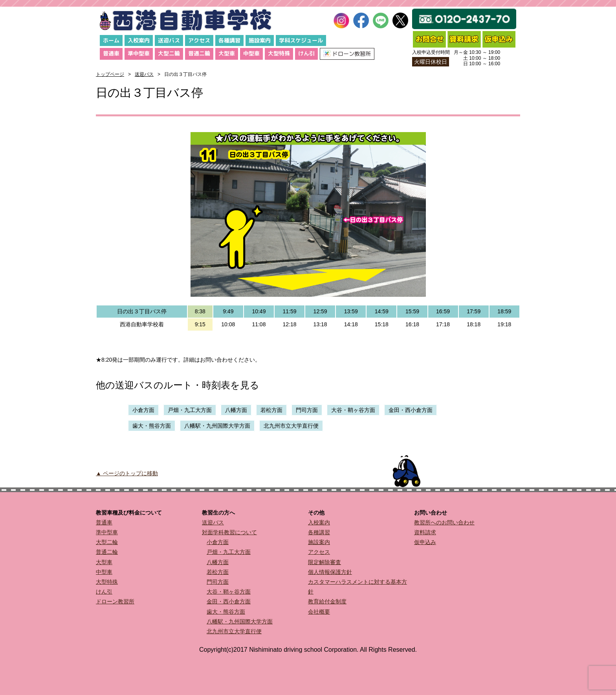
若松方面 (271, 410)
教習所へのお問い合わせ (444, 522)
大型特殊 (279, 53)
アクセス (199, 40)
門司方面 (307, 410)
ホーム (111, 40)
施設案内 (260, 40)
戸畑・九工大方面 (190, 410)
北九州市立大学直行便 (291, 426)
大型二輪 (169, 53)
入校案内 (139, 40)
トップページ (110, 74)
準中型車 (139, 53)
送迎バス (169, 40)
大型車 (227, 53)
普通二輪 (199, 53)
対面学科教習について (229, 532)
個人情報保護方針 (330, 572)
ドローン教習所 (115, 601)
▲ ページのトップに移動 (127, 473)
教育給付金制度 (327, 601)
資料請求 (425, 532)
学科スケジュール (301, 40)
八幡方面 (236, 410)
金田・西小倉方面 (411, 410)
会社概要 (319, 612)
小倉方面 (143, 410)
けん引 (306, 53)
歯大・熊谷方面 (152, 426)
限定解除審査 (324, 562)
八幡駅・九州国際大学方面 (217, 426)
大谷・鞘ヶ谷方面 (353, 410)
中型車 (251, 53)
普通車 (111, 53)
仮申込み (425, 542)
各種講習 (229, 40)
